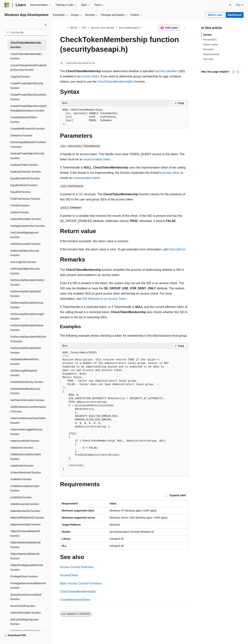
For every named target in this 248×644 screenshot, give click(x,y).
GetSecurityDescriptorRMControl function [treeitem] (28, 339)
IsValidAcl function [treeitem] (21, 479)
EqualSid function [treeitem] (21, 192)
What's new (215, 15)
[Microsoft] (7, 5)
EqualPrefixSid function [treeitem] (24, 185)
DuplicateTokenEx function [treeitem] (26, 172)
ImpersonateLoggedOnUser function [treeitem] (27, 432)
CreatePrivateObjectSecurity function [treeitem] (27, 86)
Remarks (208, 49)
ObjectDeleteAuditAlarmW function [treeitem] (26, 545)
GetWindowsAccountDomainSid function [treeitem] (28, 409)
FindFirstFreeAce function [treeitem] (25, 199)
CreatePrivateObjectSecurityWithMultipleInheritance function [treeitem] (28, 108)
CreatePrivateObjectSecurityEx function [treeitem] (28, 97)
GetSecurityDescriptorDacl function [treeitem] (26, 294)
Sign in (240, 5)
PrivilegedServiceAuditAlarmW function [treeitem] (28, 586)
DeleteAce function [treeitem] (21, 135)
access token (90, 76)
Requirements (211, 54)
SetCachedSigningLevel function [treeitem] (24, 622)
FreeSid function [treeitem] (20, 205)
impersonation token (97, 159)
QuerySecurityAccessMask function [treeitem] (26, 597)
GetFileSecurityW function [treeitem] (25, 244)
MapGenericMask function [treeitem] (26, 524)
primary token (171, 173)
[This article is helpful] (233, 72)
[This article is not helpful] (238, 72)
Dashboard (235, 15)
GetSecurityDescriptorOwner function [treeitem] (27, 328)
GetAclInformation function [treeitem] (26, 219)
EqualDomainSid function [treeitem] (25, 178)
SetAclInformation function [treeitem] (26, 613)
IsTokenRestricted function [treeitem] (26, 473)
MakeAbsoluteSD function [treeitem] (25, 511)
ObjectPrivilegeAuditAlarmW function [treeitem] (27, 567)
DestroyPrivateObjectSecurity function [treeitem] (27, 156)
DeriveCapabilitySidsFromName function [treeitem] (28, 144)
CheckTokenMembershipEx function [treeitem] (26, 56)
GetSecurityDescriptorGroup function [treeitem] (27, 305)
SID (81, 194)
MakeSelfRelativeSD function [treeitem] (27, 518)
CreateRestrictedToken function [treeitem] (24, 120)
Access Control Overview (77, 567)
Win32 (74, 28)
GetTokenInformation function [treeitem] (27, 400)
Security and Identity (102, 28)
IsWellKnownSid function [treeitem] (25, 504)
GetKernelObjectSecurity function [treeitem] (25, 253)
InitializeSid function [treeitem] (22, 466)
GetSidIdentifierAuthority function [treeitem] (25, 362)
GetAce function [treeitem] (20, 212)
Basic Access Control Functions (81, 583)
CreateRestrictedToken (75, 600)
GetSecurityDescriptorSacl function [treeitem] (26, 350)
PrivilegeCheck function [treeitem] (24, 576)
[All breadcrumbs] (63, 28)
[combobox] (25, 33)
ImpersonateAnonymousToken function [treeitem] (28, 420)
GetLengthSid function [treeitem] (23, 262)
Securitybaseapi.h (129, 28)
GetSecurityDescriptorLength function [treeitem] (27, 316)
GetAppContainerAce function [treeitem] (28, 226)
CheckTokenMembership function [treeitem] (26, 45)
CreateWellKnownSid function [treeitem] (28, 129)
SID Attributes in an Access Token (104, 299)
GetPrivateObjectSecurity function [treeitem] (25, 271)
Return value (211, 45)
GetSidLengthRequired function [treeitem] (24, 373)
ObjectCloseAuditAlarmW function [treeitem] (25, 533)
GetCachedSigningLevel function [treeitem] (24, 235)
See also (208, 59)
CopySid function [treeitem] (20, 77)
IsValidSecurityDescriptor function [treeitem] (25, 488)
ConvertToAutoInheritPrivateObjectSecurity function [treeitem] (28, 68)
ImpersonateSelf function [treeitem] (25, 441)
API (84, 28)
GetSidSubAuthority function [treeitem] (27, 382)
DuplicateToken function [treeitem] (24, 165)
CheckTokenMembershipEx (116, 82)
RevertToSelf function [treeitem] (23, 606)
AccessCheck (69, 575)
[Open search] (230, 5)
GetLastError (177, 249)
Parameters (210, 40)
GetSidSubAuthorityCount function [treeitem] (25, 391)
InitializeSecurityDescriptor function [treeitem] (26, 457)
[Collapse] (46, 25)
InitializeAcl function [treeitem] (22, 448)
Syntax (207, 35)
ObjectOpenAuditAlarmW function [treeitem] (25, 556)
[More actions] (185, 28)
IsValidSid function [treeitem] (21, 497)
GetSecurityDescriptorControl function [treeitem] (27, 282)
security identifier (166, 71)
